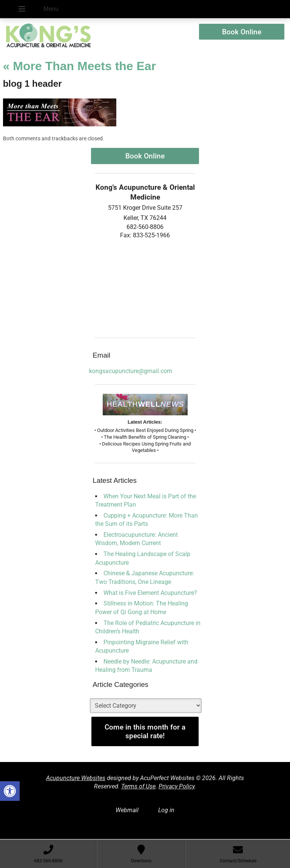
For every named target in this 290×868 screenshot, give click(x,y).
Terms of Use (138, 786)
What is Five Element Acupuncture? (150, 593)
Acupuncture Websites (76, 778)
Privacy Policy (177, 786)
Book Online (242, 32)
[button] (10, 791)
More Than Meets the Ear (79, 66)
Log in (166, 810)
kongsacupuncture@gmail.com (131, 371)
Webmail (127, 810)
